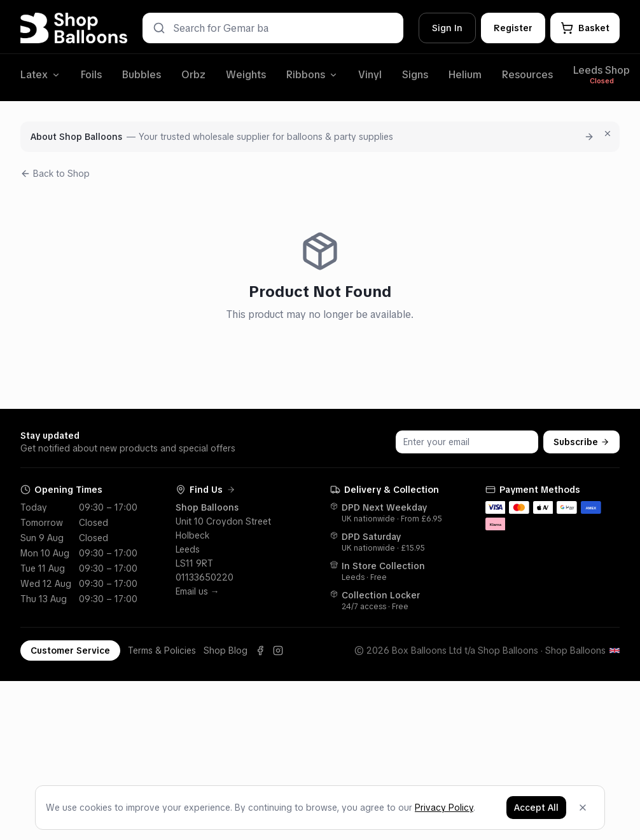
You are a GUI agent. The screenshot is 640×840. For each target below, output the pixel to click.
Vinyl (370, 75)
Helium (465, 75)
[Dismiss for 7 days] (608, 134)
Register (513, 28)
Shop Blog (226, 651)
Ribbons (312, 75)
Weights (246, 75)
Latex (40, 75)
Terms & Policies (162, 651)
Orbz (193, 75)
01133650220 (205, 577)
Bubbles (142, 75)
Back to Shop (55, 174)
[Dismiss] (583, 808)
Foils (91, 75)
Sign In (447, 28)
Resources (527, 75)
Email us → (198, 591)
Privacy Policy (444, 808)
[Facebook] (260, 651)
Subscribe (581, 442)
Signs (415, 75)
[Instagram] (278, 651)
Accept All (536, 808)
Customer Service (70, 651)
